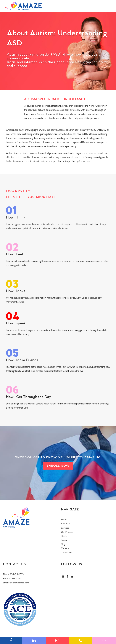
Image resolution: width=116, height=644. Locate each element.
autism (69, 134)
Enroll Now (58, 466)
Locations (66, 540)
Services (65, 528)
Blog (63, 544)
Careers (65, 548)
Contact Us (66, 553)
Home (64, 520)
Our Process (67, 532)
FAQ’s (64, 536)
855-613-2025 (17, 574)
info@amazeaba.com (19, 583)
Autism (10, 153)
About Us (65, 524)
